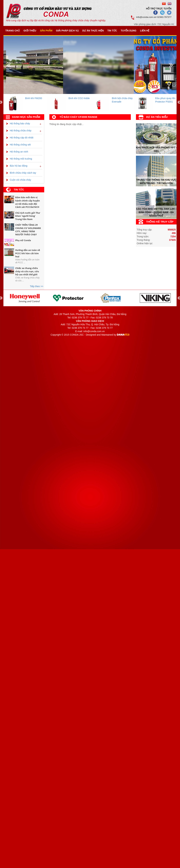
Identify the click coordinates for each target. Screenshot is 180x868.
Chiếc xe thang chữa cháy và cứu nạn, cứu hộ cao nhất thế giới (27, 271)
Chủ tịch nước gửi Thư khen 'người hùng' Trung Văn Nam (28, 216)
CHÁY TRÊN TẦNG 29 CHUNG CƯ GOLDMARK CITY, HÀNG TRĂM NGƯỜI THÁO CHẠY (28, 230)
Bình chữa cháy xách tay (21, 173)
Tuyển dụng (128, 31)
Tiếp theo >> (37, 286)
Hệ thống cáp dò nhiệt (20, 138)
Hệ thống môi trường (19, 159)
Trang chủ (13, 31)
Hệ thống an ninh (17, 152)
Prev (155, 214)
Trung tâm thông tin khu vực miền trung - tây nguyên (156, 182)
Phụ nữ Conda (23, 240)
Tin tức (112, 31)
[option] (25, 102)
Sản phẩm (46, 31)
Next (155, 128)
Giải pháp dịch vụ (67, 31)
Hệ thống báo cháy (18, 123)
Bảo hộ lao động (17, 166)
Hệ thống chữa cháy (19, 131)
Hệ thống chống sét (18, 145)
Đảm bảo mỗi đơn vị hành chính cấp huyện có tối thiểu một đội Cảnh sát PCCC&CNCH (28, 202)
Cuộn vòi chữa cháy (19, 180)
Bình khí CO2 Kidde (79, 98)
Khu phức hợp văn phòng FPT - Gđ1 (156, 149)
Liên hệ (145, 31)
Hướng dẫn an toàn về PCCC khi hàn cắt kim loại (28, 253)
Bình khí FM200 (34, 98)
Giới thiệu (30, 31)
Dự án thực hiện (93, 31)
